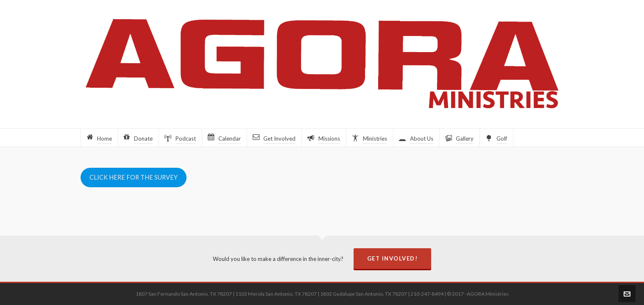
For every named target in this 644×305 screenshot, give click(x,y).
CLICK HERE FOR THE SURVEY (134, 177)
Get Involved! (393, 258)
